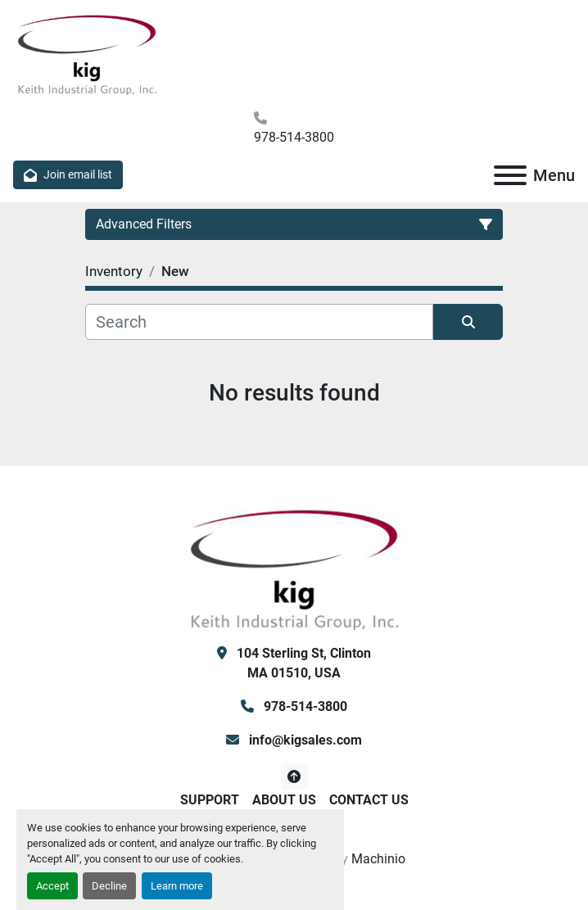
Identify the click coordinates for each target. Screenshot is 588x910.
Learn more (177, 886)
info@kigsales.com (304, 740)
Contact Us (369, 800)
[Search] (259, 322)
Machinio (378, 859)
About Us (284, 800)
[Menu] (510, 175)
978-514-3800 (294, 137)
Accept (52, 886)
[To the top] (294, 777)
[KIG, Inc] (294, 567)
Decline (109, 886)
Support (210, 800)
